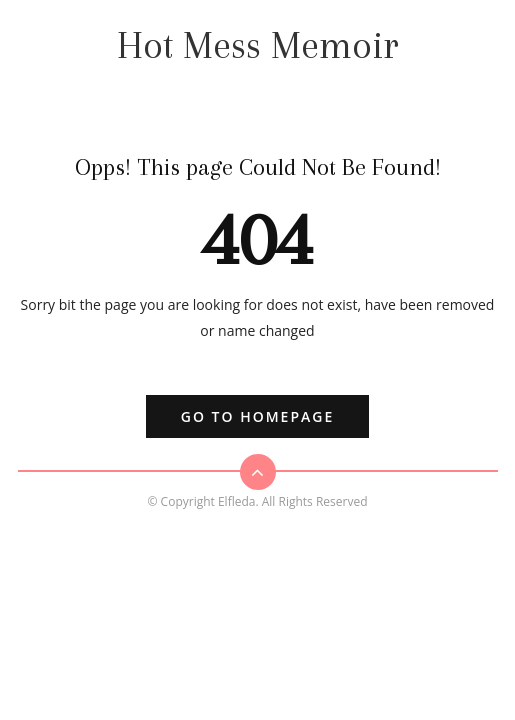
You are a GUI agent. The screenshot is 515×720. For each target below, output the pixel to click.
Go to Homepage (257, 416)
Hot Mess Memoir (258, 45)
